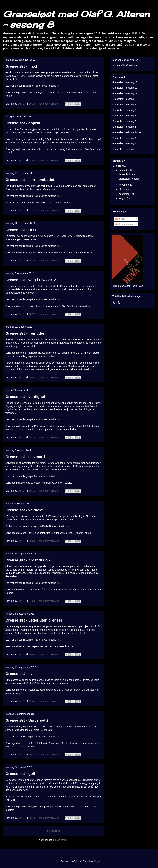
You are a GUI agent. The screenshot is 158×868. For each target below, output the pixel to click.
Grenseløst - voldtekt (24, 510)
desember (125, 170)
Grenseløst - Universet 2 (27, 720)
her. (59, 196)
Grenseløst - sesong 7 (124, 110)
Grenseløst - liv (19, 674)
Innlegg (120, 219)
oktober (123, 189)
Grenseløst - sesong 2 (124, 143)
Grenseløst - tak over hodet (127, 132)
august (123, 198)
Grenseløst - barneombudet (30, 180)
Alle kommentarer (125, 224)
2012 (119, 166)
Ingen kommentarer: (49, 104)
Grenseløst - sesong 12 (125, 88)
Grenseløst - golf (20, 774)
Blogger (98, 861)
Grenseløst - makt (21, 66)
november (125, 185)
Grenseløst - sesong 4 (124, 127)
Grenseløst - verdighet (25, 397)
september (125, 194)
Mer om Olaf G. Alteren (125, 65)
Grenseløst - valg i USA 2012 (31, 280)
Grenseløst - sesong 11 (125, 93)
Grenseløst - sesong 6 (124, 116)
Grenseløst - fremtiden (25, 333)
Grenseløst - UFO (21, 230)
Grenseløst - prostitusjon (28, 560)
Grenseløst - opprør (23, 123)
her (59, 86)
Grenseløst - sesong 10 (125, 99)
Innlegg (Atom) (60, 840)
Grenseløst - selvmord (25, 457)
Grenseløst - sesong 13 (125, 82)
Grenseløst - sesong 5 (124, 121)
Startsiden (54, 831)
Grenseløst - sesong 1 (124, 149)
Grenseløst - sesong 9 (124, 105)
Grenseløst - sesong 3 (124, 138)
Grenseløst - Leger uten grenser (34, 620)
